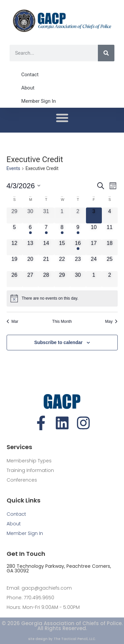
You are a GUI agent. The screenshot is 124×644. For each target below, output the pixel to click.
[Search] (106, 53)
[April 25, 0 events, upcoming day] (110, 263)
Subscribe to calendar (58, 342)
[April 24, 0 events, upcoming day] (94, 263)
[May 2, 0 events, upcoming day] (110, 279)
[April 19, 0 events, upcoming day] (15, 263)
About (28, 88)
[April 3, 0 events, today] (94, 215)
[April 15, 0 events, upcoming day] (62, 247)
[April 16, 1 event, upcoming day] (78, 247)
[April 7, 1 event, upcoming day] (46, 231)
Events (13, 168)
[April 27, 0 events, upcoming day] (30, 279)
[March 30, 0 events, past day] (30, 215)
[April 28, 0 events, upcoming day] (46, 279)
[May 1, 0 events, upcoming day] (94, 279)
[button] (62, 118)
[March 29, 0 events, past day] (15, 215)
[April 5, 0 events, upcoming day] (15, 231)
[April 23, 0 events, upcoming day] (78, 263)
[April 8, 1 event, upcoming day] (62, 231)
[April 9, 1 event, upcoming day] (78, 231)
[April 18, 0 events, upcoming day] (110, 247)
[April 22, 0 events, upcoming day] (62, 263)
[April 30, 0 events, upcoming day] (78, 279)
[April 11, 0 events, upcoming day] (110, 231)
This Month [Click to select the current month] (62, 322)
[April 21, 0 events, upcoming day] (46, 263)
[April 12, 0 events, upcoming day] (15, 247)
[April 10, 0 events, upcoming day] (94, 231)
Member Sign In (39, 101)
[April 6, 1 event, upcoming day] (30, 231)
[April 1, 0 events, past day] (62, 215)
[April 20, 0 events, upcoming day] (30, 263)
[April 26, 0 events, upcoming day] (15, 279)
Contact (30, 75)
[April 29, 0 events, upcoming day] (62, 279)
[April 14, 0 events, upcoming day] (46, 247)
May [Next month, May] (111, 322)
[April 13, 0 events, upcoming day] (30, 247)
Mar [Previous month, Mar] (13, 322)
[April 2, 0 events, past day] (78, 215)
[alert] (62, 298)
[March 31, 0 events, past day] (46, 215)
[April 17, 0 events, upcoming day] (94, 247)
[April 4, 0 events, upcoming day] (110, 215)
